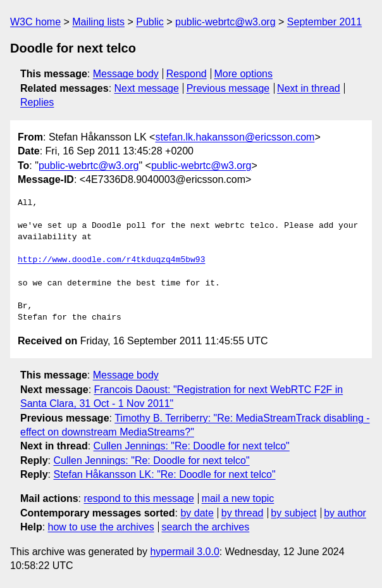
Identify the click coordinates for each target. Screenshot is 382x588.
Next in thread (309, 88)
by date (197, 513)
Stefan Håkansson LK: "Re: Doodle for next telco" (164, 474)
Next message (147, 88)
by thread (243, 513)
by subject (293, 513)
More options (244, 74)
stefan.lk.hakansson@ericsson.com (235, 137)
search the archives (206, 527)
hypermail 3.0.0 (184, 552)
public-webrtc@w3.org (225, 22)
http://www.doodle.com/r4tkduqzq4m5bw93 (111, 260)
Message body (126, 74)
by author (345, 513)
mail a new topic (238, 498)
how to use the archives (101, 527)
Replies (37, 102)
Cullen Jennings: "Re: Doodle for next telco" (192, 446)
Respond (187, 74)
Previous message (228, 88)
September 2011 (324, 22)
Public (150, 22)
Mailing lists (98, 22)
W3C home (35, 22)
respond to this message (139, 498)
